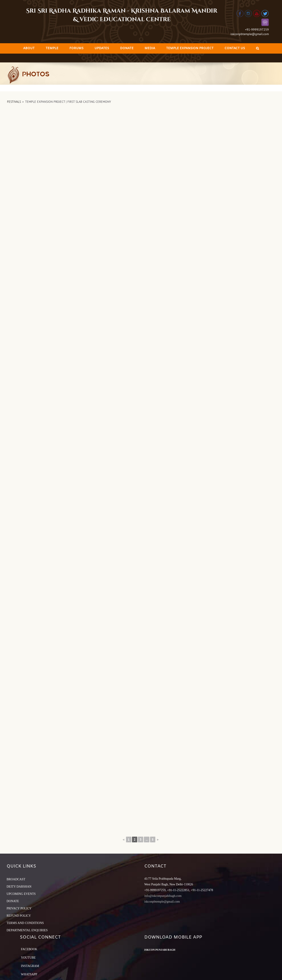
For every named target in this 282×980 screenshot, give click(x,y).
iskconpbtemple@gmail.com (250, 34)
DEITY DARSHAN (19, 887)
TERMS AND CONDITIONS (25, 923)
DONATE (13, 901)
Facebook (29, 949)
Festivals (14, 102)
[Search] (257, 48)
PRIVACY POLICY (19, 908)
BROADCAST (16, 879)
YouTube (28, 958)
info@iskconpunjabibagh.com (163, 896)
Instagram (30, 966)
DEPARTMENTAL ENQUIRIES (27, 930)
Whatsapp (29, 974)
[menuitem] (29, 48)
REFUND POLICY (19, 916)
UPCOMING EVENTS (21, 894)
